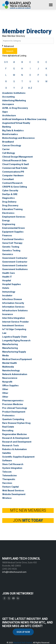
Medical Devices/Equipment (17, 359)
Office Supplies (10, 386)
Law (4, 333)
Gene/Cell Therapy (12, 243)
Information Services (13, 307)
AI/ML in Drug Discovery (15, 108)
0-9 (6, 62)
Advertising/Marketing (14, 101)
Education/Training (12, 209)
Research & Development (16, 438)
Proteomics (8, 416)
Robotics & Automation (14, 449)
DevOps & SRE (10, 194)
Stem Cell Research (13, 464)
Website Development (14, 494)
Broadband (8, 142)
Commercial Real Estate (15, 168)
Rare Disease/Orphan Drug (16, 423)
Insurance (8, 314)
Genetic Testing (11, 247)
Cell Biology (9, 153)
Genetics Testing (11, 251)
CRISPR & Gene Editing (15, 187)
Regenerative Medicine (14, 434)
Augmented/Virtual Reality (16, 123)
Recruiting (8, 431)
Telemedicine (9, 476)
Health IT (7, 277)
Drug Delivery (9, 202)
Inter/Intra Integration (14, 318)
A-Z (30, 88)
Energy (6, 221)
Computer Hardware (13, 176)
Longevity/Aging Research (16, 341)
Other (5, 389)
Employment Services (14, 217)
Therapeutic (9, 479)
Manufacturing (10, 344)
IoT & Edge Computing (14, 329)
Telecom (7, 472)
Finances (7, 236)
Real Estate (8, 427)
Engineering (9, 224)
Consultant (8, 179)
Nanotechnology (11, 371)
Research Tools (11, 446)
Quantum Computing (13, 419)
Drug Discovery (10, 206)
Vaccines (7, 483)
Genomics (8, 254)
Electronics (8, 213)
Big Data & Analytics (13, 131)
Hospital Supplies (11, 284)
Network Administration (15, 374)
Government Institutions (15, 269)
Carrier (6, 149)
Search (10, 51)
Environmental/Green (14, 228)
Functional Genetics (13, 239)
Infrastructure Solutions (15, 311)
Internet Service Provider (16, 322)
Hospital (7, 281)
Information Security (13, 303)
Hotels (6, 288)
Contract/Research (12, 183)
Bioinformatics (10, 134)
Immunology (9, 292)
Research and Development (17, 442)
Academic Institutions (14, 93)
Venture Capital (10, 487)
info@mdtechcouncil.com (14, 572)
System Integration (12, 468)
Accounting (8, 97)
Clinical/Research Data (14, 161)
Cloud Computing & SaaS (16, 164)
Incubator (7, 296)
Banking (6, 127)
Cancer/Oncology (12, 146)
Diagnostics (8, 198)
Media (5, 356)
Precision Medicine (13, 404)
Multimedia (8, 367)
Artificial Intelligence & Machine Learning (24, 119)
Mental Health (10, 363)
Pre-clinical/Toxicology (15, 408)
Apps (5, 112)
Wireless (7, 498)
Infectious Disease (12, 299)
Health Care (9, 273)
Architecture (9, 116)
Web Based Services (13, 491)
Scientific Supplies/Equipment (18, 457)
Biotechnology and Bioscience (18, 138)
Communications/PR (13, 172)
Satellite (7, 453)
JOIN (28, 520)
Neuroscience (10, 378)
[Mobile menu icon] (51, 5)
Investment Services (13, 326)
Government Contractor (15, 258)
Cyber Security (10, 191)
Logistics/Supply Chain (15, 337)
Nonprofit (7, 382)
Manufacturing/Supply (14, 352)
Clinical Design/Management (17, 157)
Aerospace (8, 104)
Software (7, 461)
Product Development (14, 412)
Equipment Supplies (13, 232)
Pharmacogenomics (13, 401)
